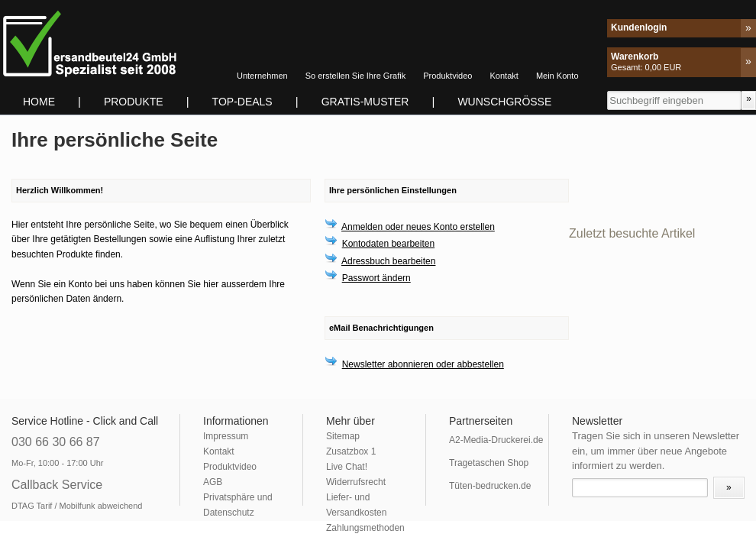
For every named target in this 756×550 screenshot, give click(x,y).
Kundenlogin (639, 27)
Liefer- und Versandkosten (356, 505)
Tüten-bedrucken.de (490, 486)
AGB (213, 482)
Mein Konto (557, 76)
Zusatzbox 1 (351, 451)
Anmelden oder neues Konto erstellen (418, 227)
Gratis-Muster (365, 102)
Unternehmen (262, 76)
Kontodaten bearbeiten (388, 244)
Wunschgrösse (504, 102)
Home (39, 102)
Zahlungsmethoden (365, 528)
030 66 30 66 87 (56, 442)
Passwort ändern (376, 278)
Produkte (134, 102)
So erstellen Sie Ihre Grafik (355, 76)
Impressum (226, 436)
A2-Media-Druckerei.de (496, 440)
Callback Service (57, 485)
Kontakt (504, 76)
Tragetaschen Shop (489, 463)
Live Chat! (347, 467)
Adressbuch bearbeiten (388, 261)
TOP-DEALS (242, 102)
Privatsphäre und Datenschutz (238, 505)
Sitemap (343, 436)
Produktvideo (447, 76)
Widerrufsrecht (356, 482)
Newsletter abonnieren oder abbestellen (423, 364)
